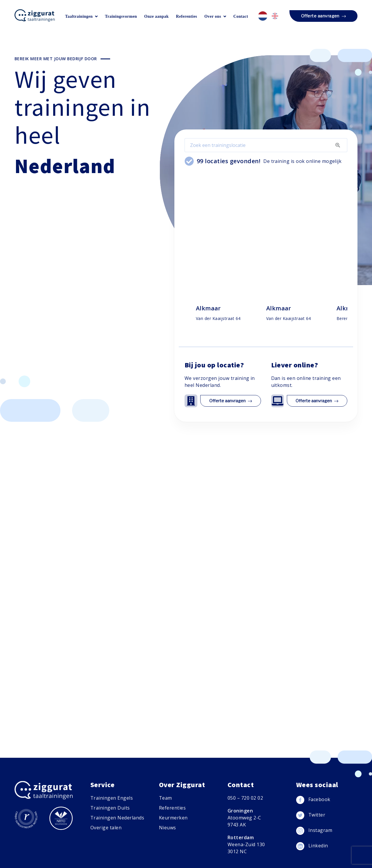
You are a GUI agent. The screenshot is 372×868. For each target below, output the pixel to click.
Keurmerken (173, 818)
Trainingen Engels (112, 798)
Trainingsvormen (121, 16)
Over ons (215, 16)
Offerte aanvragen (323, 16)
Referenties (187, 16)
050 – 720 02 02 (245, 798)
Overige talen (106, 828)
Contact (241, 16)
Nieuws (168, 828)
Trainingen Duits (110, 808)
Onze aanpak (156, 16)
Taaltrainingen (81, 16)
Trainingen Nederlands (117, 818)
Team (166, 798)
